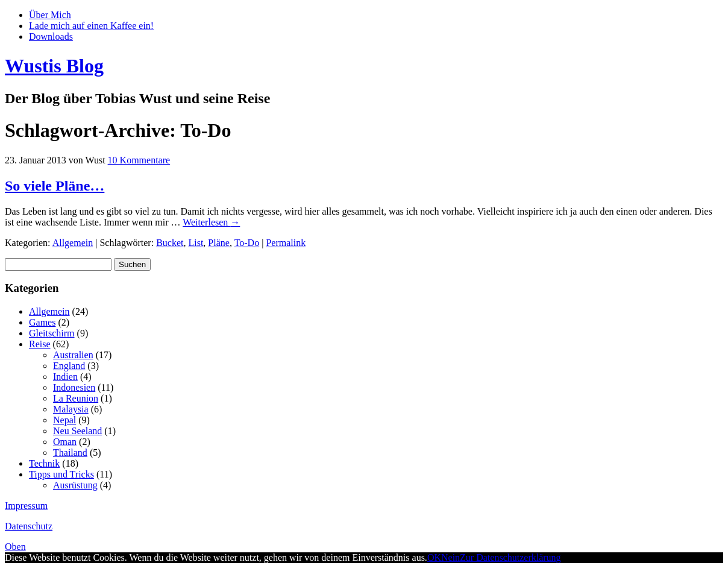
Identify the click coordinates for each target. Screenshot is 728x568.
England (69, 366)
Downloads (51, 36)
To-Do (247, 243)
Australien (73, 355)
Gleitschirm (52, 333)
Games (42, 322)
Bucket (170, 243)
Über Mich (50, 15)
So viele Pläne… (55, 186)
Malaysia (71, 409)
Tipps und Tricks (61, 474)
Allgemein (73, 243)
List (196, 243)
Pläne (219, 243)
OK (434, 557)
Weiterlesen (211, 222)
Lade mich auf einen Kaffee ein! (91, 26)
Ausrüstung (75, 485)
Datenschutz (29, 526)
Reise (40, 344)
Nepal (64, 420)
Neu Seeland (77, 431)
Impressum (26, 506)
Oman (65, 442)
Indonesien (74, 387)
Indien (65, 377)
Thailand (70, 453)
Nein (450, 557)
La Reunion (76, 398)
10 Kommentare (139, 160)
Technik (44, 463)
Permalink (286, 243)
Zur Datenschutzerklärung (510, 557)
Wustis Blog (54, 66)
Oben (15, 547)
